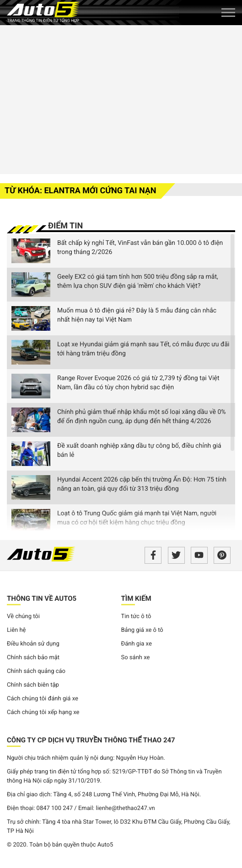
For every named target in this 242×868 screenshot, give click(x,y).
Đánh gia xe (137, 644)
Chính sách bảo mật (33, 658)
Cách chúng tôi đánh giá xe (43, 699)
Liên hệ (16, 630)
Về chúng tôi (23, 617)
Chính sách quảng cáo (36, 671)
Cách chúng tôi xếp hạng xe (43, 712)
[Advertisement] (121, 98)
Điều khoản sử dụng (33, 644)
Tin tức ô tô (136, 617)
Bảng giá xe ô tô (142, 630)
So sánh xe (136, 658)
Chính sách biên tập (33, 685)
